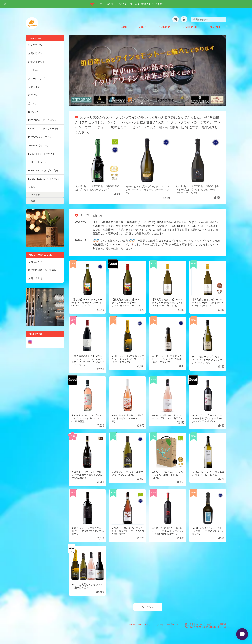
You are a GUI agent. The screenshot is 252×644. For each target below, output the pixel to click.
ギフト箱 (35, 194)
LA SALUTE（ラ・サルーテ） (44, 129)
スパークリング (36, 78)
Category (165, 27)
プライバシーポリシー (168, 624)
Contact (215, 27)
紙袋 (33, 201)
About (143, 27)
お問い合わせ (35, 278)
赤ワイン (33, 103)
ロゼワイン (34, 87)
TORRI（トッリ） (38, 162)
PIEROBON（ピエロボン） (43, 120)
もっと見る (148, 607)
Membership (190, 27)
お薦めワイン (35, 53)
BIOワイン (34, 112)
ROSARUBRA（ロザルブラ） (44, 170)
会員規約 (222, 624)
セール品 (33, 70)
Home (124, 27)
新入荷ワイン (35, 45)
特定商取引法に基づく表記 (42, 270)
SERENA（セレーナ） (40, 145)
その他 (32, 187)
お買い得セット (36, 62)
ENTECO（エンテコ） (40, 137)
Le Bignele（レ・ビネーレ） (44, 179)
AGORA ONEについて (139, 624)
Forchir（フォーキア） (42, 154)
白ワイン (33, 95)
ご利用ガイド (35, 262)
